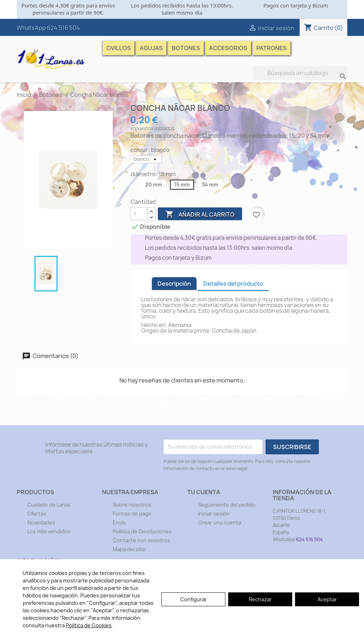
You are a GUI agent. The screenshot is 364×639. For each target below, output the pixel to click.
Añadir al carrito (200, 215)
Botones (186, 48)
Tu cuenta (204, 492)
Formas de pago (132, 514)
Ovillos (119, 48)
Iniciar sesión (214, 514)
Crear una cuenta (220, 522)
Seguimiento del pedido (227, 505)
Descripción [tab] (174, 284)
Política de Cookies (89, 625)
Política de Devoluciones (142, 531)
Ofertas (37, 514)
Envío (119, 522)
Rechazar (260, 599)
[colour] (146, 159)
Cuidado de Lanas (49, 505)
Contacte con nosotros (141, 540)
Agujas (151, 48)
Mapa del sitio (129, 549)
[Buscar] (300, 73)
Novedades (41, 522)
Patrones (272, 48)
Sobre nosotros (132, 505)
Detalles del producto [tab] (233, 284)
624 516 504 (63, 28)
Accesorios (228, 48)
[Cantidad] (139, 214)
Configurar (194, 599)
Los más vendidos (49, 531)
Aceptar (327, 599)
